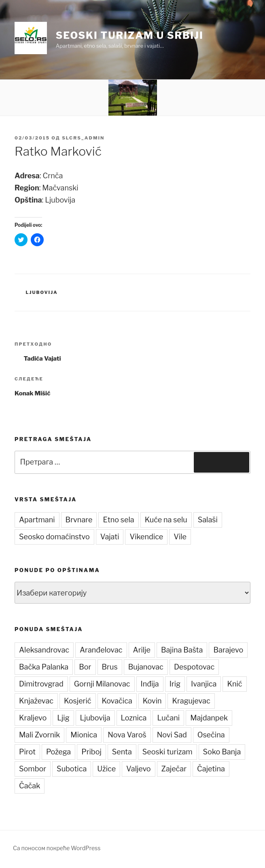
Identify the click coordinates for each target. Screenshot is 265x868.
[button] (31, 38)
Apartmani (37, 520)
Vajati (110, 537)
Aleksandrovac (44, 650)
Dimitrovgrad (41, 684)
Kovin (152, 701)
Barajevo (228, 650)
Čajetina (211, 769)
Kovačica (117, 701)
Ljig (63, 718)
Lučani (168, 718)
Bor (85, 667)
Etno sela (118, 520)
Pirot (27, 752)
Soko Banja (222, 752)
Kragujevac (191, 701)
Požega (58, 752)
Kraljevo (33, 718)
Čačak (30, 786)
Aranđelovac (101, 650)
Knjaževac (36, 701)
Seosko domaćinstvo (54, 537)
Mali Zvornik (39, 735)
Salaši (208, 520)
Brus (110, 667)
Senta (122, 752)
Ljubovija (42, 292)
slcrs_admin (83, 138)
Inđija (150, 684)
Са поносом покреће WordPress (57, 848)
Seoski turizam (167, 752)
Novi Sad (172, 735)
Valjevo (139, 769)
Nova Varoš (127, 735)
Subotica (72, 769)
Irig (175, 684)
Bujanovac (146, 667)
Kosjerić (77, 701)
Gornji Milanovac (102, 684)
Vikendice (146, 537)
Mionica (84, 735)
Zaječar (174, 769)
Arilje (142, 650)
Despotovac (194, 667)
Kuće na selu (166, 520)
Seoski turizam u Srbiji (130, 35)
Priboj (91, 752)
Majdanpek (209, 718)
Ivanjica (204, 684)
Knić (234, 684)
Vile (180, 537)
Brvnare (79, 520)
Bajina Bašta (182, 650)
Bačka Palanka (44, 667)
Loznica (134, 718)
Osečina (211, 735)
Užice (106, 769)
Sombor (33, 769)
